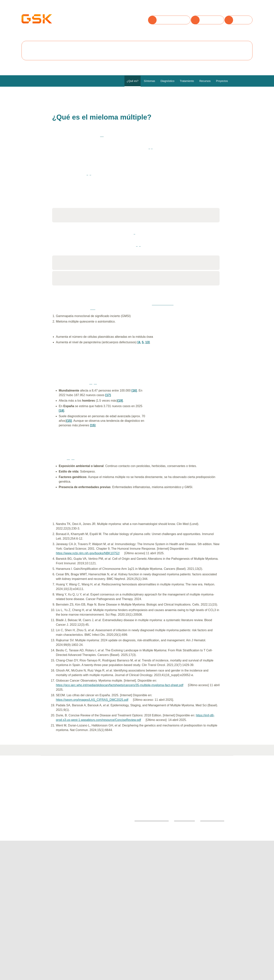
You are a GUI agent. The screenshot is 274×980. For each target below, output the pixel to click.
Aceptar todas (54, 46)
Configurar (120, 46)
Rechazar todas (88, 46)
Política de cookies (173, 34)
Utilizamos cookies (58, 13)
